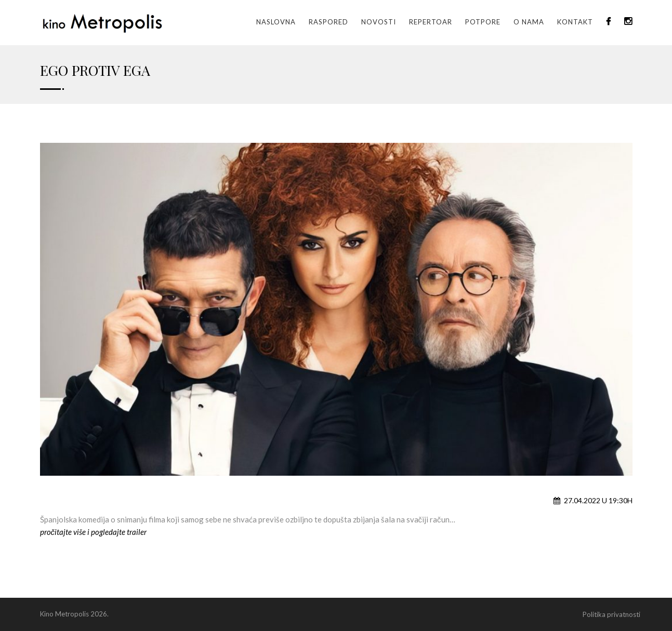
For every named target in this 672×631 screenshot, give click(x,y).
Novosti (379, 22)
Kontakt (575, 22)
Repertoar (431, 22)
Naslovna (276, 22)
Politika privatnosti (611, 614)
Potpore (483, 22)
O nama (529, 22)
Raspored (328, 22)
